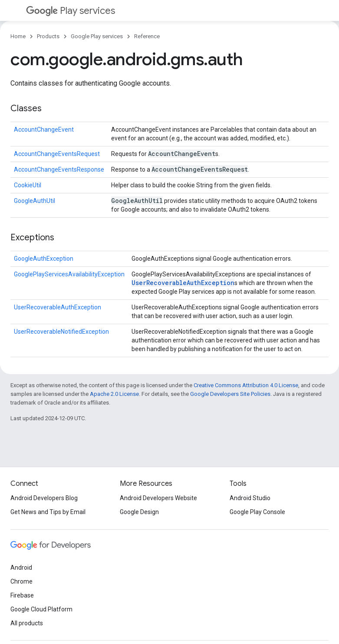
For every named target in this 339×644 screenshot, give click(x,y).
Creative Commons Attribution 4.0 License (246, 385)
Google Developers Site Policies (230, 394)
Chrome (21, 581)
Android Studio (250, 498)
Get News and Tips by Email (48, 512)
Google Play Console (257, 512)
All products (27, 623)
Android (21, 568)
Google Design (139, 512)
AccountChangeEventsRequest (57, 154)
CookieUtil (28, 185)
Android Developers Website (158, 498)
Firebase (22, 595)
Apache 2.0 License (114, 394)
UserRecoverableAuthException (183, 283)
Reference (147, 36)
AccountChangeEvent (44, 129)
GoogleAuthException (44, 259)
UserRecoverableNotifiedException (61, 332)
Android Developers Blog (44, 498)
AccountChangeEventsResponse (59, 169)
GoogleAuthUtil (35, 201)
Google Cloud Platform (41, 609)
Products (48, 36)
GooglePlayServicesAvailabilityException (69, 274)
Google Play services (97, 36)
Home (18, 36)
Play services (71, 11)
